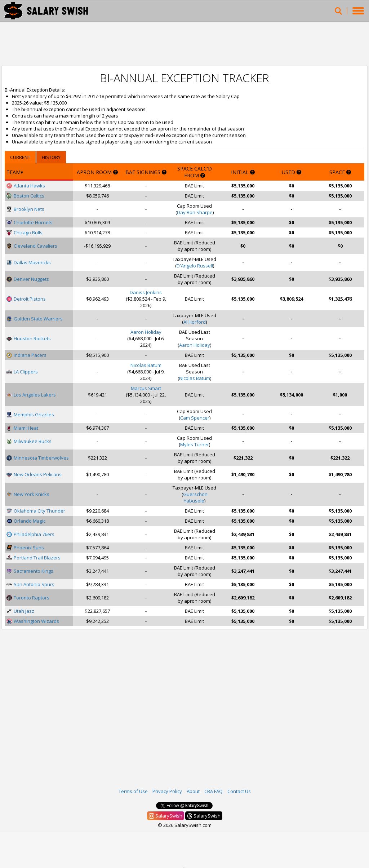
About (193, 791)
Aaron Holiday (146, 332)
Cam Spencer (195, 418)
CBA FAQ (214, 791)
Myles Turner (195, 444)
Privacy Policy (167, 791)
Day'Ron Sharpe (195, 212)
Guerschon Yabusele (195, 497)
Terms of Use (133, 791)
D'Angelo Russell (195, 266)
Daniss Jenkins (146, 292)
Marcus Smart (146, 388)
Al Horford (195, 322)
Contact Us (239, 791)
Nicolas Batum (146, 365)
